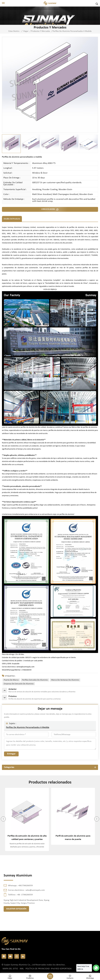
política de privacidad (38, 969)
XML (22, 969)
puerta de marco (11, 680)
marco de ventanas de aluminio (65, 680)
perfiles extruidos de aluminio (35, 680)
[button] (97, 819)
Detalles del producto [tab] (12, 219)
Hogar (26, 31)
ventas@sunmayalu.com (25, 667)
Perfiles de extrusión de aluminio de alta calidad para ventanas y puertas (27, 838)
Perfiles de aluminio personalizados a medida (28, 727)
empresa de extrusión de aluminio (19, 684)
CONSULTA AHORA (48, 209)
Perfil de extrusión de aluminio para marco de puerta (73, 838)
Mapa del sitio (10, 969)
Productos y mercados (41, 31)
